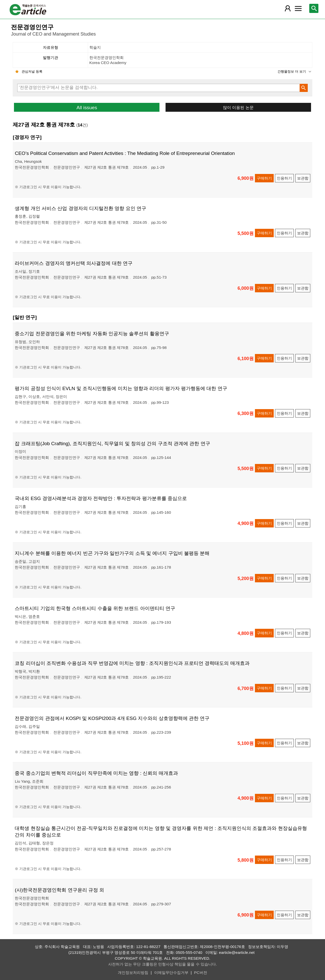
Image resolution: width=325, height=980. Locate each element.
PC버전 (200, 973)
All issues (87, 108)
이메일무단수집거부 (171, 973)
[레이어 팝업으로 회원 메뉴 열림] (287, 8)
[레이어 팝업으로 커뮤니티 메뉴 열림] (298, 8)
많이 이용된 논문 (238, 107)
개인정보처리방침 (133, 973)
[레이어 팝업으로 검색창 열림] (314, 8)
